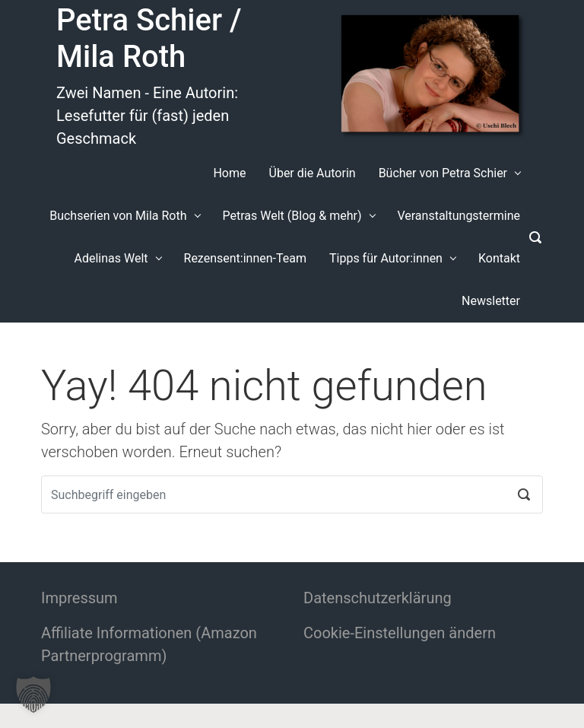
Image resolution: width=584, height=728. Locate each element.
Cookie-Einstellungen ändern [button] (400, 633)
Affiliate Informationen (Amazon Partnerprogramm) (149, 644)
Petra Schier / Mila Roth (149, 38)
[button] (33, 695)
